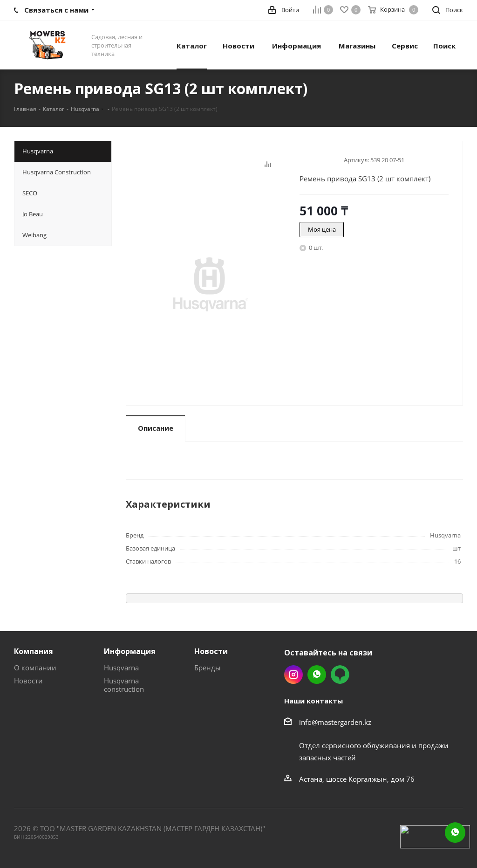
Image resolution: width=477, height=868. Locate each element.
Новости (28, 681)
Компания (34, 651)
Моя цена (322, 229)
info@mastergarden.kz (335, 722)
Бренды (208, 668)
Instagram (293, 675)
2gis (340, 675)
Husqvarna (121, 668)
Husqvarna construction (124, 685)
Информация (130, 651)
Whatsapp (317, 675)
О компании (35, 668)
